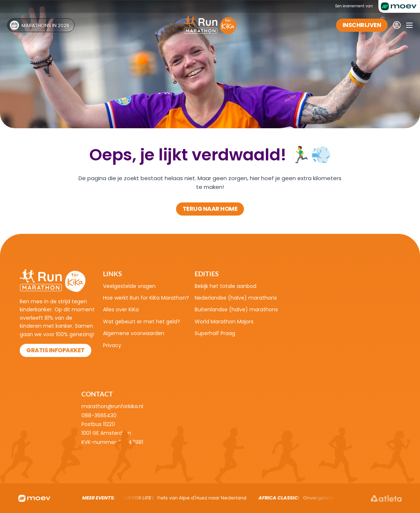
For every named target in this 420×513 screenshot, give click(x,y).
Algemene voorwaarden (134, 333)
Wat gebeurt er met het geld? (142, 322)
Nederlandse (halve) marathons (236, 298)
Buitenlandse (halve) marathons (236, 309)
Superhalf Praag (215, 333)
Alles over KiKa (121, 309)
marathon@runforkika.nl (112, 406)
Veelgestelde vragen (129, 286)
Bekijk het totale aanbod (226, 286)
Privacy (112, 345)
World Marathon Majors (224, 322)
